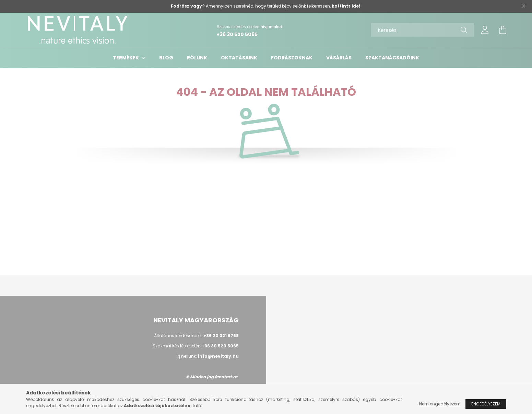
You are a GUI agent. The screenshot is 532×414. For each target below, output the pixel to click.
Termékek (126, 58)
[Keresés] (423, 30)
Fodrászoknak (292, 58)
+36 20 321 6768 (221, 336)
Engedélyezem (486, 404)
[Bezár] (523, 6)
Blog (166, 58)
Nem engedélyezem (440, 404)
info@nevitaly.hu (218, 356)
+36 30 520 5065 (237, 34)
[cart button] (503, 30)
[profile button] (485, 30)
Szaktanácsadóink (392, 58)
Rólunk (197, 58)
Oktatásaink (239, 58)
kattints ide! (346, 6)
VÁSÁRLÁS (339, 58)
